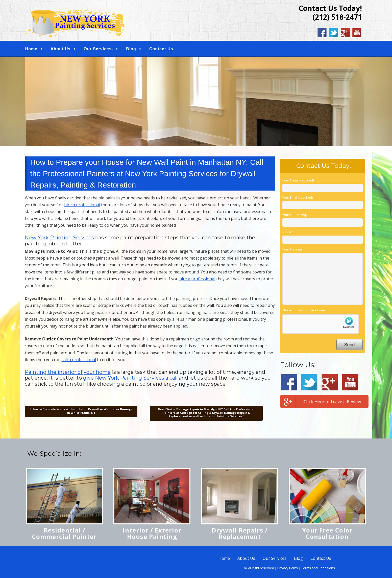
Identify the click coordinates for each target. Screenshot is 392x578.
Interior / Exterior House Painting (152, 533)
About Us (60, 49)
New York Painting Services (59, 238)
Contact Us (161, 49)
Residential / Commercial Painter (64, 533)
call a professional (79, 360)
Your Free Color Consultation (327, 533)
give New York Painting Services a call (130, 378)
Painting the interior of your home (68, 372)
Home (31, 49)
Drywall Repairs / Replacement (240, 533)
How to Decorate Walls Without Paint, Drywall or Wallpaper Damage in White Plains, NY (81, 411)
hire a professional (82, 205)
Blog (131, 49)
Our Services (98, 49)
